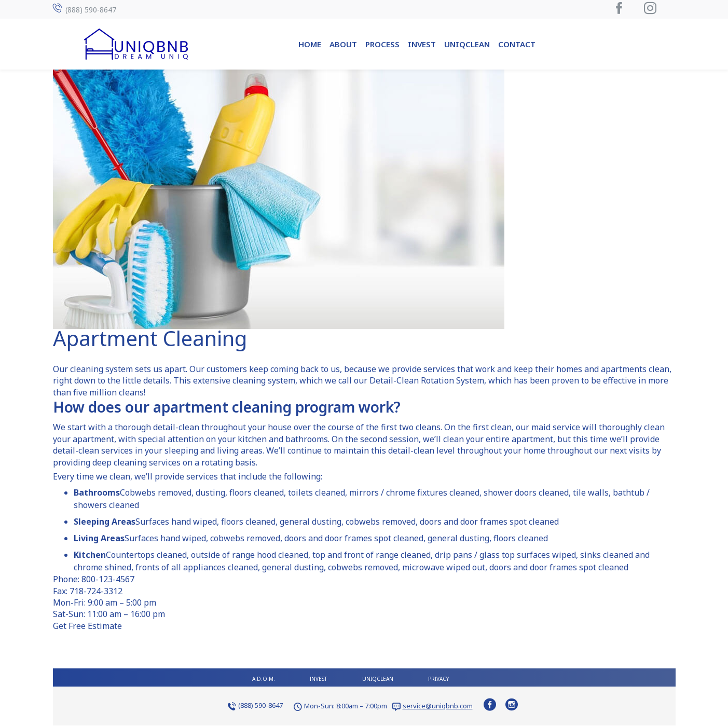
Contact (517, 44)
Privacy (438, 679)
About (343, 44)
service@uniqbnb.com (438, 706)
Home (310, 44)
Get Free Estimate (87, 626)
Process (382, 44)
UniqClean (467, 44)
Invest (422, 44)
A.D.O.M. (264, 679)
